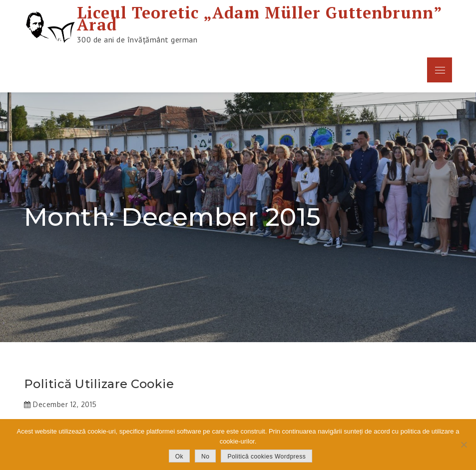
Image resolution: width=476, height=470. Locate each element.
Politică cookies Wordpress (266, 457)
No (205, 457)
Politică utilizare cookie (99, 384)
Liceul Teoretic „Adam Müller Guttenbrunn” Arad (259, 18)
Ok (179, 457)
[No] (464, 445)
